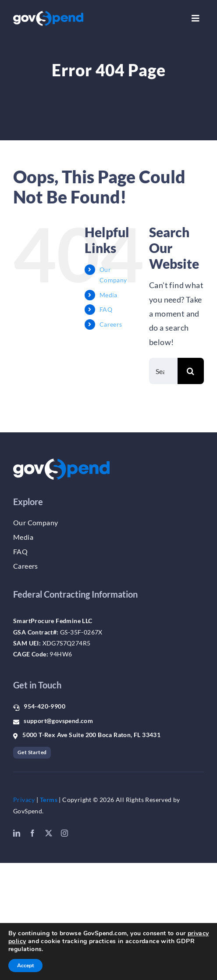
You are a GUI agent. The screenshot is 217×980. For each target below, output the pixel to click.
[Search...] (163, 371)
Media (108, 295)
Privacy (24, 800)
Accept (25, 966)
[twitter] (49, 833)
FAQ (106, 309)
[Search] (191, 371)
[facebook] (32, 833)
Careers (111, 324)
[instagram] (64, 833)
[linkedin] (17, 833)
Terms (49, 800)
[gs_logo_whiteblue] (48, 15)
